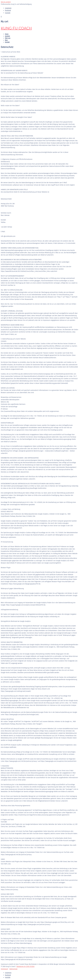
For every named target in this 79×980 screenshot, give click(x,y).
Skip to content (6, 2)
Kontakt (7, 42)
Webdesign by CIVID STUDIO (25, 967)
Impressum (4, 969)
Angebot (7, 36)
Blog (6, 40)
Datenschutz (13, 969)
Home (7, 34)
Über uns (8, 38)
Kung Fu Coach (16, 28)
